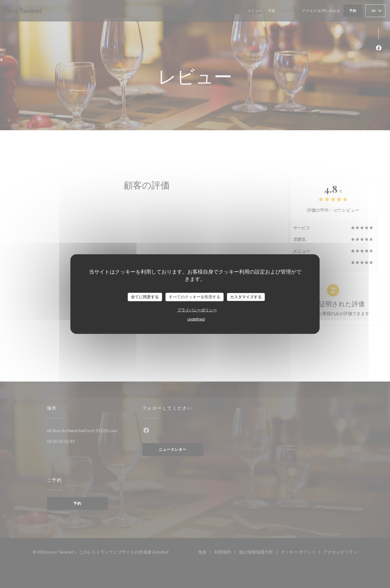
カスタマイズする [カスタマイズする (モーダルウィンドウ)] (246, 297)
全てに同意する (145, 297)
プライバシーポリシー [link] (197, 310)
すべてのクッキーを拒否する (195, 297)
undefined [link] (196, 319)
